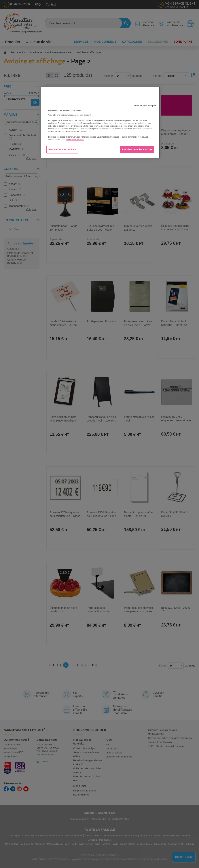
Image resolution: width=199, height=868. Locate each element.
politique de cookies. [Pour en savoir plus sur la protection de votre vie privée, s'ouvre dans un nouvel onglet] (75, 140)
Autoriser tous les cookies (137, 149)
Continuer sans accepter (144, 106)
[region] (100, 123)
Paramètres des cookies (62, 149)
